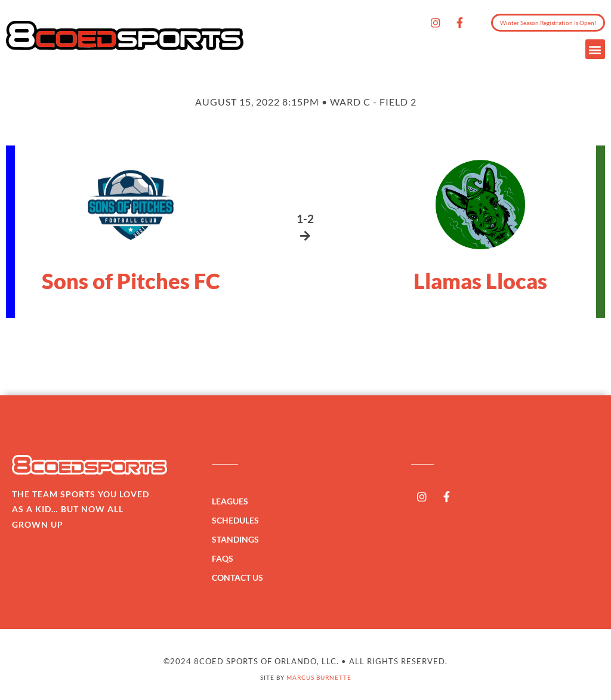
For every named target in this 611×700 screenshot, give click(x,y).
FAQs (223, 558)
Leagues (233, 501)
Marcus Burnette (319, 677)
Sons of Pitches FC (131, 281)
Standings (238, 540)
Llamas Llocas (480, 281)
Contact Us (237, 577)
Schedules (238, 521)
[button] (595, 49)
